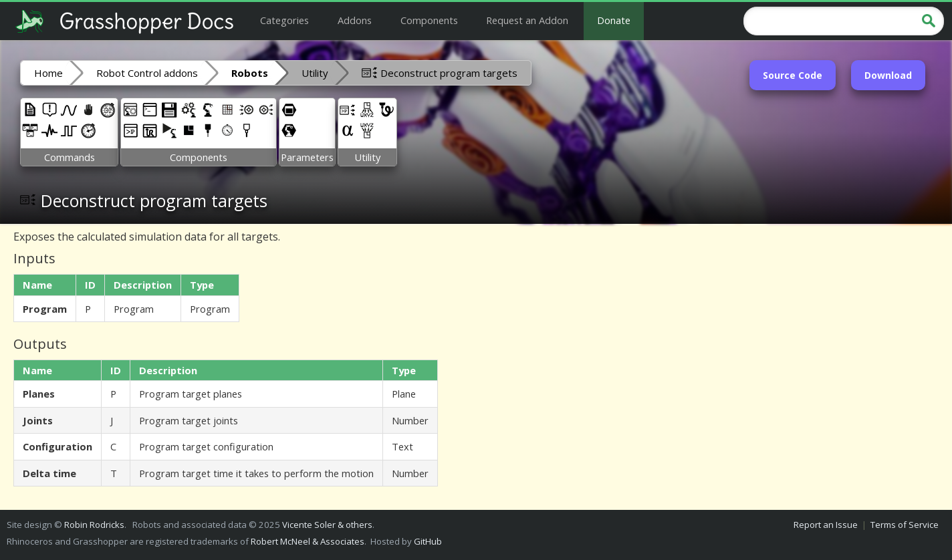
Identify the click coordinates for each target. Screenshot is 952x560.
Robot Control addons (147, 73)
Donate (614, 20)
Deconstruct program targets (440, 72)
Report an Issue (826, 525)
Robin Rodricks (94, 525)
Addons (355, 20)
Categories (284, 20)
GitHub (428, 541)
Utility (315, 73)
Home (48, 73)
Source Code (793, 75)
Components (429, 20)
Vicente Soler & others (327, 525)
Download (888, 75)
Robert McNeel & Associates (308, 541)
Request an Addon (527, 20)
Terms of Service (905, 525)
